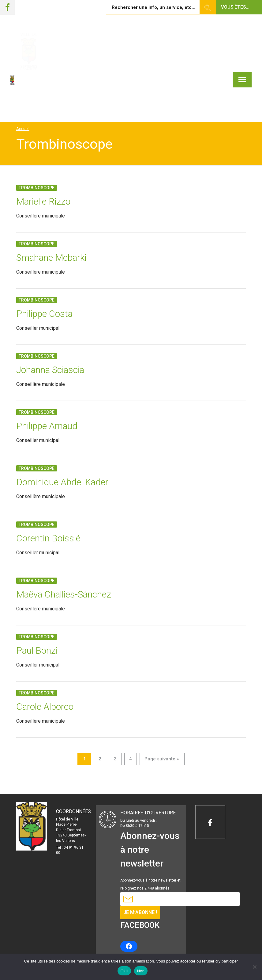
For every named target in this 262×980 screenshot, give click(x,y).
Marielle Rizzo (43, 201)
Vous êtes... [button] (235, 7)
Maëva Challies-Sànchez (64, 594)
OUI (124, 971)
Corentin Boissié (48, 538)
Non (141, 971)
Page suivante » (162, 759)
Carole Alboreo (45, 707)
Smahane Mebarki (51, 257)
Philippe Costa (44, 314)
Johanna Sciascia (50, 370)
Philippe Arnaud (47, 426)
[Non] (254, 967)
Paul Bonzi (37, 650)
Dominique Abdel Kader (62, 482)
